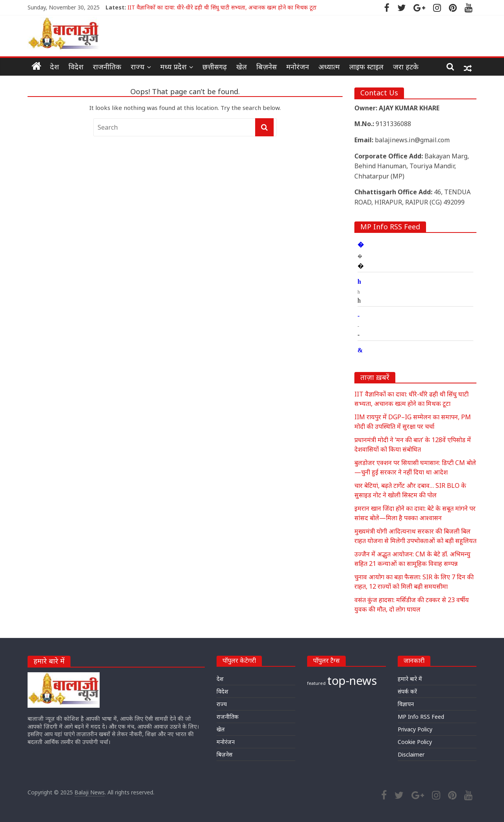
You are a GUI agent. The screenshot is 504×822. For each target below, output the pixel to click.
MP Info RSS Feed (421, 717)
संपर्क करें (407, 691)
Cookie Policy (415, 742)
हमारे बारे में (410, 679)
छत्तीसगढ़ (215, 67)
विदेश (76, 67)
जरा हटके (406, 67)
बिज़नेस (267, 67)
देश (55, 67)
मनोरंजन (298, 67)
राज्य (138, 67)
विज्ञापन (406, 704)
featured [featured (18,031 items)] (316, 683)
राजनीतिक (107, 67)
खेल (242, 67)
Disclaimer (411, 754)
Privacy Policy (415, 729)
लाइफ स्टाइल (366, 67)
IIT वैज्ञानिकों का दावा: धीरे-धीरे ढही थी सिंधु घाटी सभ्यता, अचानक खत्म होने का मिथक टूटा (222, 7)
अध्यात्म (329, 67)
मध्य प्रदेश (173, 67)
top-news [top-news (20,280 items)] (352, 681)
